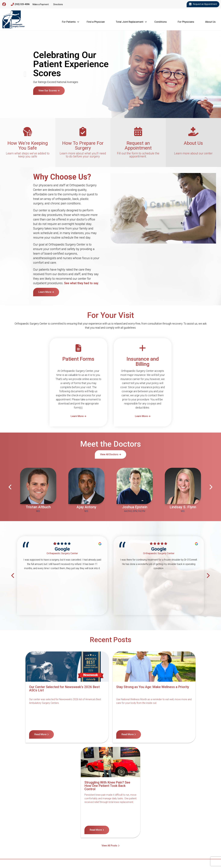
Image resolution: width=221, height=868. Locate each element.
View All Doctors (109, 454)
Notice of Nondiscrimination (63, 826)
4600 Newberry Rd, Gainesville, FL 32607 (31, 841)
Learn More (45, 292)
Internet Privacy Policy (154, 826)
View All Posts (109, 750)
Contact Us (37, 826)
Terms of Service (127, 826)
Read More (32, 734)
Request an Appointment (203, 4)
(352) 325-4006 (20, 4)
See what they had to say (81, 283)
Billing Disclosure (180, 826)
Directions (58, 4)
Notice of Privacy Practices (98, 826)
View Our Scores (48, 91)
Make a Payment (41, 4)
